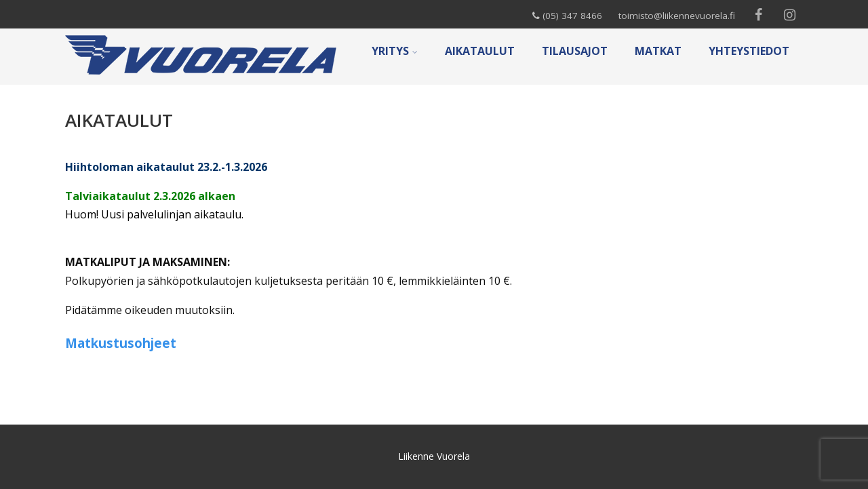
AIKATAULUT (480, 51)
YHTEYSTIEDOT (749, 51)
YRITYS (395, 51)
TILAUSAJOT (575, 51)
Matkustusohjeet (121, 343)
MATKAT (658, 51)
